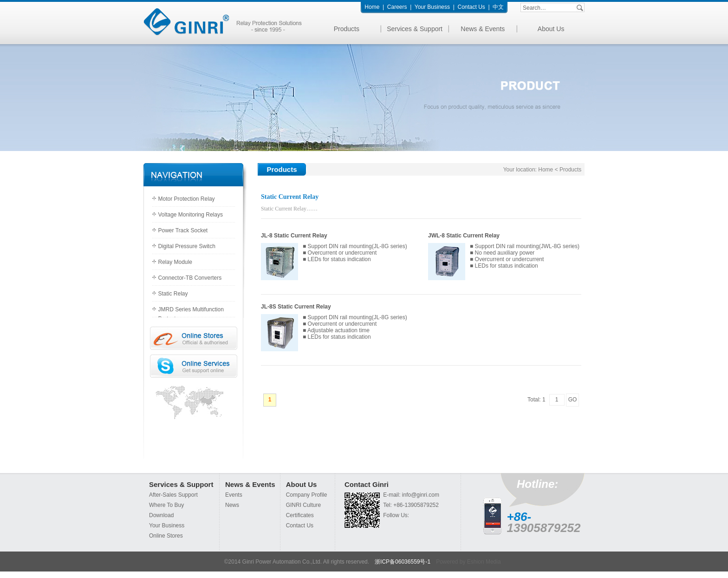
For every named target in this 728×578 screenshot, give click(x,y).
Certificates (300, 515)
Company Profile (307, 495)
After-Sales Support (173, 495)
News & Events (483, 29)
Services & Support (415, 29)
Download (161, 515)
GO (573, 400)
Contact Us (471, 7)
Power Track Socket (183, 230)
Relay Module (175, 262)
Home (372, 7)
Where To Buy (166, 505)
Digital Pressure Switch (187, 246)
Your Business (432, 7)
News (232, 505)
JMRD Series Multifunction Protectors (191, 312)
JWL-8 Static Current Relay (464, 236)
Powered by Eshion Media (468, 562)
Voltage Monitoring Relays (191, 215)
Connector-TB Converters (190, 278)
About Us (551, 29)
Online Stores (166, 536)
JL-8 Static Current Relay (294, 236)
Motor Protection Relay (187, 199)
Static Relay (173, 294)
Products (347, 29)
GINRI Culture (303, 505)
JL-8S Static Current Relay (296, 307)
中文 (498, 7)
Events (234, 495)
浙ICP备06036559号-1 (403, 562)
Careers (397, 7)
